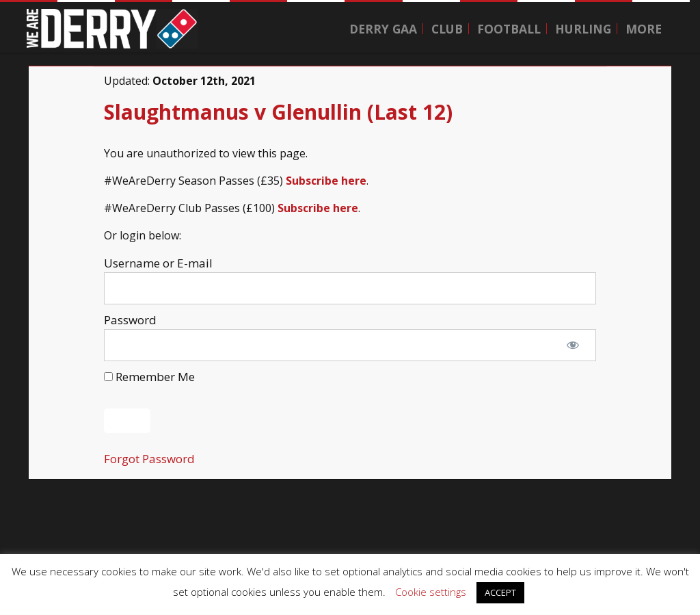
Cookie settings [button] (431, 592)
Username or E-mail (158, 263)
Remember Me (149, 377)
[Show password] (573, 345)
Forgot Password (149, 459)
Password (130, 320)
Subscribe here (326, 181)
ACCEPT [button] (500, 592)
